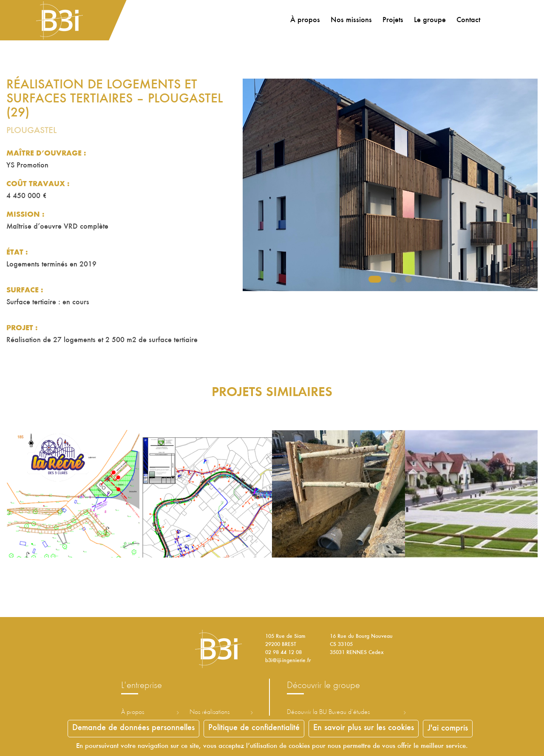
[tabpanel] (390, 185)
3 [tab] (408, 279)
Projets (393, 20)
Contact (468, 20)
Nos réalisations (210, 712)
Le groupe (430, 20)
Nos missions (351, 20)
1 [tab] (375, 279)
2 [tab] (393, 279)
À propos (305, 20)
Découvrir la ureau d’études (328, 712)
